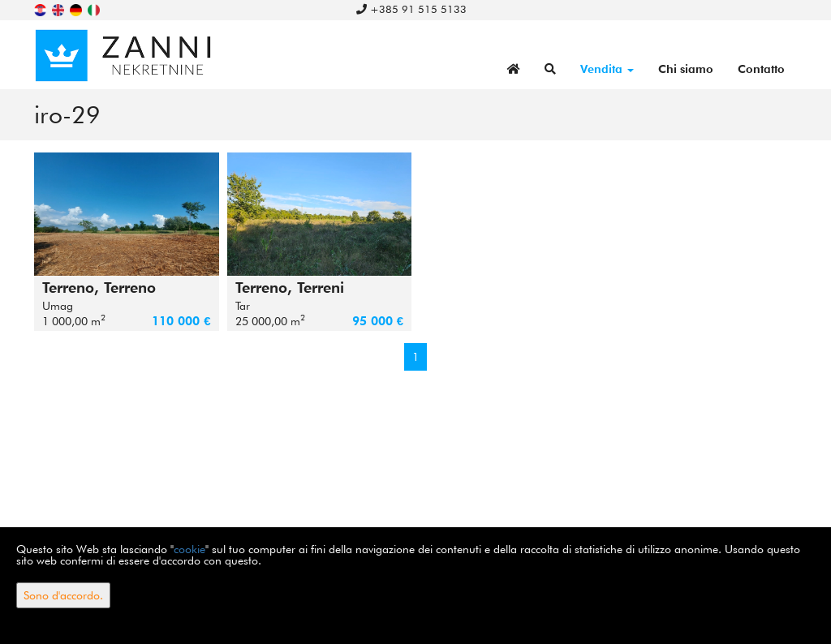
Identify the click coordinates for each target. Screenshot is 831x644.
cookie (189, 549)
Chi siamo (686, 69)
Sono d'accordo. (63, 595)
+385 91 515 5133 (411, 9)
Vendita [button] (607, 69)
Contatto (761, 69)
